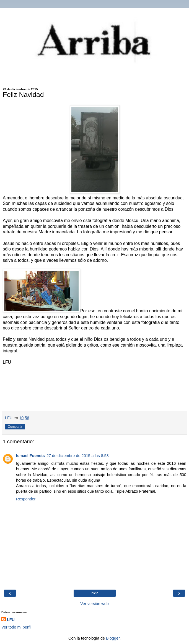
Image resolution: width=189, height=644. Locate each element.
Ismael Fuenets (30, 456)
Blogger (113, 638)
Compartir (15, 427)
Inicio (94, 593)
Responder (26, 499)
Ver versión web (94, 604)
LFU (11, 620)
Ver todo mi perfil (16, 627)
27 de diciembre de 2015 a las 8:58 (78, 456)
